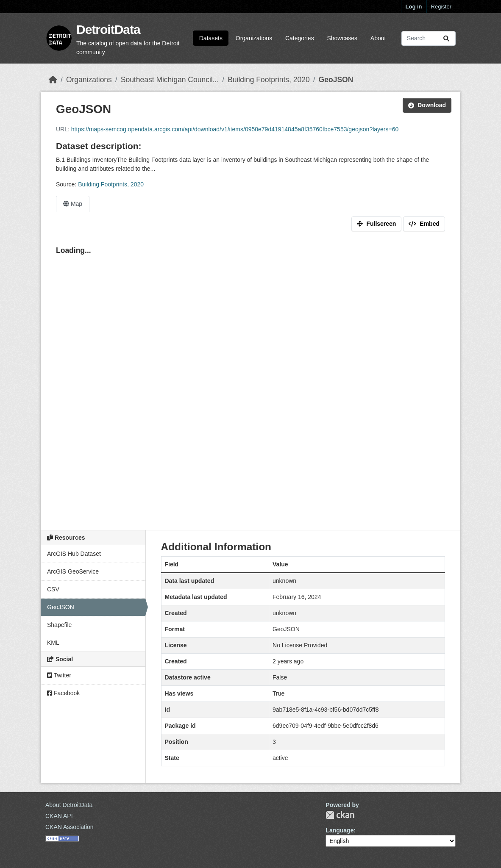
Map (73, 204)
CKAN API (59, 816)
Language (340, 830)
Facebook (63, 693)
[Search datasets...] (429, 38)
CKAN (340, 815)
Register (441, 7)
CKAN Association (70, 827)
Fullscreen (376, 224)
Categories (300, 38)
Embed (424, 224)
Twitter (59, 675)
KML (53, 643)
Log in (414, 7)
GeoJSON (336, 80)
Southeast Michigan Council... (170, 80)
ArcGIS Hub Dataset (74, 554)
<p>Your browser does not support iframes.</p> (250, 380)
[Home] (53, 80)
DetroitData (108, 29)
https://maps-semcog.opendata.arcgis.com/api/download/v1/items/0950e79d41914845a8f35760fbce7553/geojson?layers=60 (235, 129)
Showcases (342, 38)
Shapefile (59, 625)
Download (427, 105)
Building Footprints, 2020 (269, 80)
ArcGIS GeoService (73, 571)
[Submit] (446, 38)
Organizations (254, 38)
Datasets (211, 38)
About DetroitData (69, 805)
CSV (53, 589)
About (378, 38)
